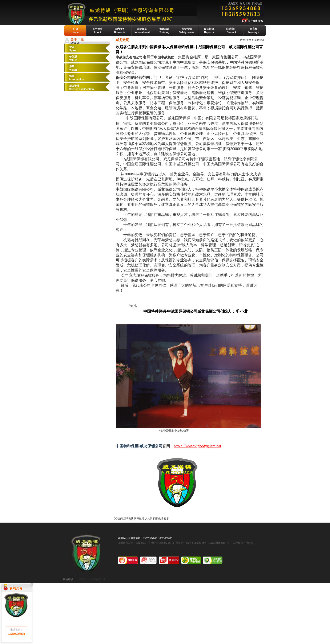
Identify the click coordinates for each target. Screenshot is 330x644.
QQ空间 (118, 519)
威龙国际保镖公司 (85, 553)
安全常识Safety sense (187, 31)
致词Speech (74, 49)
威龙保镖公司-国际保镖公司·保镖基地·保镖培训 (141, 13)
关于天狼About (97, 31)
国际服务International (142, 31)
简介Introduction (77, 78)
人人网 (149, 519)
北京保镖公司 (97, 579)
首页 (249, 40)
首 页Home (75, 31)
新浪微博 (128, 519)
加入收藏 (245, 4)
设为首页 (233, 4)
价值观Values (73, 58)
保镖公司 (83, 579)
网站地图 (257, 4)
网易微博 (158, 519)
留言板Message (254, 31)
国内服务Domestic (120, 31)
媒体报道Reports (209, 31)
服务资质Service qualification (82, 87)
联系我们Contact (231, 31)
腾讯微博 (139, 519)
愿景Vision (73, 68)
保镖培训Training (164, 31)
